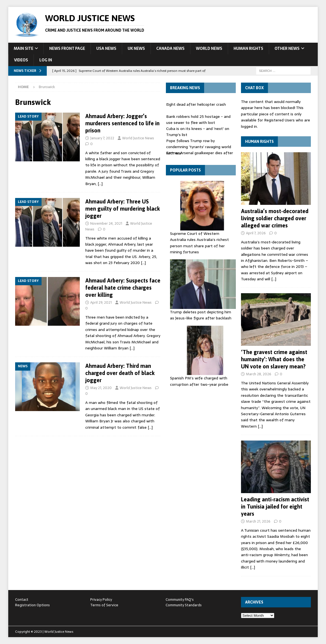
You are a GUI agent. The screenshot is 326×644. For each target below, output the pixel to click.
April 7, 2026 (256, 233)
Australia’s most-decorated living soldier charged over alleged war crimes (275, 218)
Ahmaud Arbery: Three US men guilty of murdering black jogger (123, 209)
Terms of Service (104, 605)
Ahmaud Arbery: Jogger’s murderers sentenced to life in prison (122, 123)
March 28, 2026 (259, 374)
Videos (21, 60)
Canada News (170, 48)
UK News (136, 48)
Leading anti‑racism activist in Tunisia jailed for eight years (275, 506)
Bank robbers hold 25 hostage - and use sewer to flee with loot (198, 119)
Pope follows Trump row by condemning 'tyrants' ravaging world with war (199, 147)
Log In (46, 60)
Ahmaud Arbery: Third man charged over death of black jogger (120, 373)
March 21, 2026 (258, 521)
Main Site (24, 48)
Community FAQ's (180, 600)
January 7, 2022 (102, 138)
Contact (22, 600)
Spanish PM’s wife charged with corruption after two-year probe (199, 381)
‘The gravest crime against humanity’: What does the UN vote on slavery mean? (274, 359)
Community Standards (184, 605)
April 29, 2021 (101, 302)
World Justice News (138, 138)
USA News (106, 48)
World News (209, 48)
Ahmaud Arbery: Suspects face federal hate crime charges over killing (123, 288)
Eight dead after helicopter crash (196, 104)
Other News (287, 48)
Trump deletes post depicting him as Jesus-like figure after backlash (201, 315)
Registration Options (32, 605)
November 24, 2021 (106, 223)
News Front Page (67, 48)
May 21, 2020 (101, 388)
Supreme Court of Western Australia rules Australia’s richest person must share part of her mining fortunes (199, 243)
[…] (100, 184)
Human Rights (248, 48)
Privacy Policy (101, 600)
